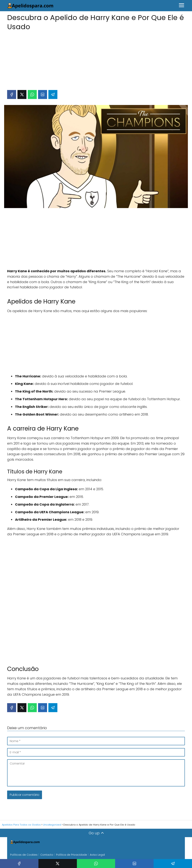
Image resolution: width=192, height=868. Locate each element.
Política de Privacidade (72, 855)
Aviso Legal (97, 855)
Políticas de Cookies (24, 855)
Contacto (47, 855)
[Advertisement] (96, 59)
